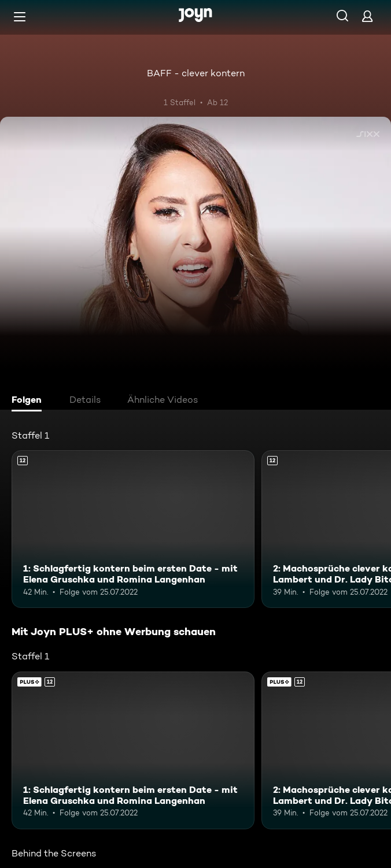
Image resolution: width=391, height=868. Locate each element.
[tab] (29, 401)
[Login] (367, 16)
